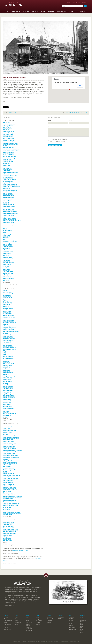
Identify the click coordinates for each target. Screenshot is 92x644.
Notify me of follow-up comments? (57, 141)
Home (68, 3)
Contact (84, 3)
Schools (28, 619)
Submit (78, 3)
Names (27, 617)
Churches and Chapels (29, 625)
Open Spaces (72, 627)
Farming (38, 617)
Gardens (71, 620)
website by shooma (74, 641)
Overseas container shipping (20, 550)
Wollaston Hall (8, 630)
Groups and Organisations (29, 628)
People (35, 12)
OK (80, 86)
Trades (38, 622)
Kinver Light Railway (61, 618)
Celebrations (50, 617)
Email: (70, 120)
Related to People (82, 624)
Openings (50, 621)
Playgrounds (18, 622)
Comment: (51, 127)
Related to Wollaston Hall (83, 630)
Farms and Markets (71, 618)
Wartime (49, 622)
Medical (38, 624)
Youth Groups (29, 622)
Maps (71, 12)
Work (43, 12)
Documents (81, 12)
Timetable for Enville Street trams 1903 (77, 113)
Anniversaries (51, 619)
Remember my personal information (57, 139)
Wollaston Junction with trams (18, 113)
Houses (6, 617)
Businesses (39, 621)
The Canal (71, 624)
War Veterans (29, 631)
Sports (16, 624)
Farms (6, 622)
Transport (61, 12)
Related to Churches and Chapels (83, 620)
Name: (50, 120)
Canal (16, 621)
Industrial (6, 628)
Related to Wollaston (82, 627)
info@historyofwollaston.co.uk (53, 641)
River (16, 619)
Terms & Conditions (65, 641)
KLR (70, 633)
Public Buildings (8, 621)
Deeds (81, 617)
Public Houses (8, 624)
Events (51, 12)
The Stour (71, 626)
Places (26, 12)
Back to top (46, 575)
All (8, 12)
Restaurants (7, 626)
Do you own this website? (60, 86)
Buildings (16, 12)
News (73, 3)
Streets (17, 617)
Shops (6, 619)
